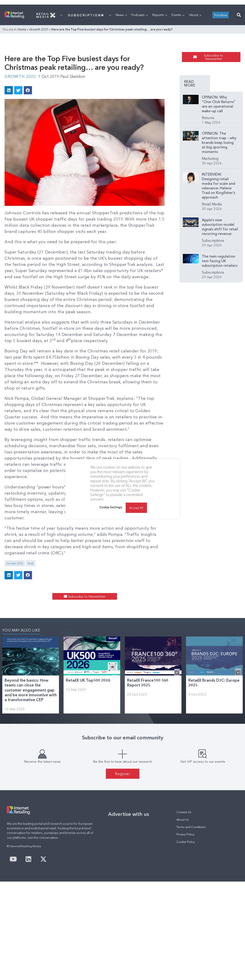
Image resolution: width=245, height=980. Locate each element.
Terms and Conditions (191, 919)
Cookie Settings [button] (111, 507)
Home (22, 87)
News (121, 72)
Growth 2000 (39, 87)
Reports (160, 72)
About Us (183, 912)
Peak (31, 635)
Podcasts (140, 72)
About (195, 72)
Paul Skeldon (73, 154)
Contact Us (184, 904)
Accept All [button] (136, 508)
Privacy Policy (185, 927)
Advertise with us (129, 906)
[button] (239, 72)
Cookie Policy (186, 934)
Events (178, 72)
